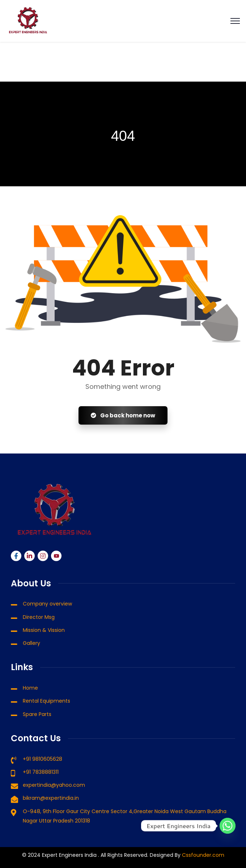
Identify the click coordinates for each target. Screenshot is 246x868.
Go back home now (123, 415)
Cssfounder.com (202, 855)
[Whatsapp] (228, 826)
